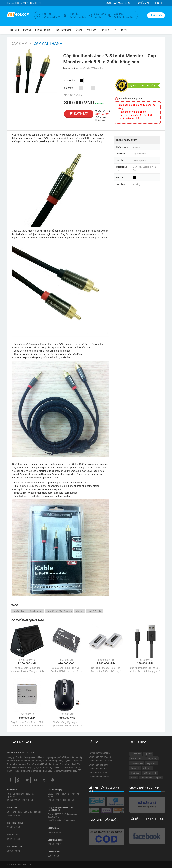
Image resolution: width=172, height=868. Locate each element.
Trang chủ (14, 30)
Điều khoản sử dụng (98, 773)
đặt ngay (79, 113)
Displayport (146, 778)
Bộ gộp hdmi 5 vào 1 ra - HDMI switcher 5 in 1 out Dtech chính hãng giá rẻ (27, 724)
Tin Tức (123, 30)
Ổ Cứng (79, 30)
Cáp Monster (36, 611)
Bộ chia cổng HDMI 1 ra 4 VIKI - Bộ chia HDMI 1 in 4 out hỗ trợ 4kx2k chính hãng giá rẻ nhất (66, 670)
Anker (134, 778)
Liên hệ (158, 3)
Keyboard (151, 763)
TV (114, 30)
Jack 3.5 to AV (95, 611)
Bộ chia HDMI (138, 758)
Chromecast (137, 763)
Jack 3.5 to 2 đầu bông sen (59, 611)
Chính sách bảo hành (98, 765)
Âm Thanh (91, 30)
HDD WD (135, 773)
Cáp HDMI (136, 754)
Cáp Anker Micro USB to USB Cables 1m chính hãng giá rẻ (145, 670)
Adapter (147, 768)
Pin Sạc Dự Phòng (63, 30)
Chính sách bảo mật (98, 769)
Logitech (135, 768)
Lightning (153, 758)
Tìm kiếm (156, 15)
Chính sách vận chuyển (100, 757)
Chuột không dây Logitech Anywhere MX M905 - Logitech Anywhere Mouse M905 (66, 724)
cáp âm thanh (20, 611)
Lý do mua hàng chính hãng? (143, 85)
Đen (81, 81)
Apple (159, 778)
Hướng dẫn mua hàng (117, 3)
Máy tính (105, 30)
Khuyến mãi (142, 3)
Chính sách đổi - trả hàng (100, 761)
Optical (148, 754)
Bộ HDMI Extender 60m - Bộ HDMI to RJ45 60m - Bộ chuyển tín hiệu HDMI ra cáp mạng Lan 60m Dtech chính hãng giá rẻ (106, 670)
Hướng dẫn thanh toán (99, 753)
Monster (80, 611)
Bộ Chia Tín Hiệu (43, 30)
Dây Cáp (27, 30)
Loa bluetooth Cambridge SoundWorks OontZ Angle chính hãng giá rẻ (27, 670)
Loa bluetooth (150, 773)
